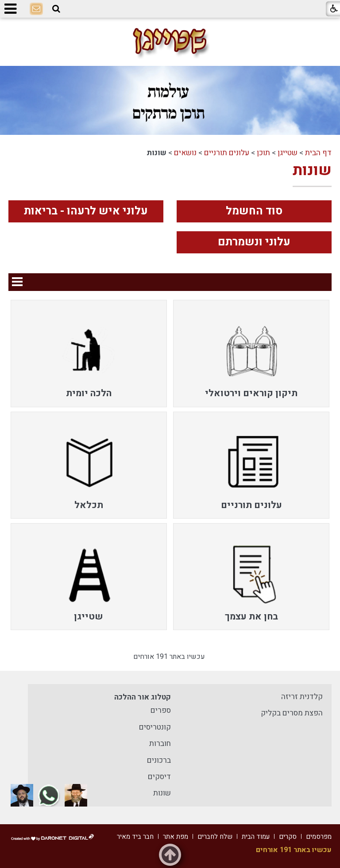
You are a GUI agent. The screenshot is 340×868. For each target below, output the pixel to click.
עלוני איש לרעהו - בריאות (86, 211)
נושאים (185, 153)
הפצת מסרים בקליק (292, 713)
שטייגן (288, 153)
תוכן (263, 153)
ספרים (161, 710)
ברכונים (159, 760)
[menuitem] (251, 353)
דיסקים (159, 777)
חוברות (160, 744)
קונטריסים (155, 727)
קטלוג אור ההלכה (143, 697)
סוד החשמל (254, 211)
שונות (312, 170)
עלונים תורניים (227, 153)
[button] (56, 9)
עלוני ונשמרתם (254, 242)
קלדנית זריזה (302, 697)
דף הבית (318, 153)
